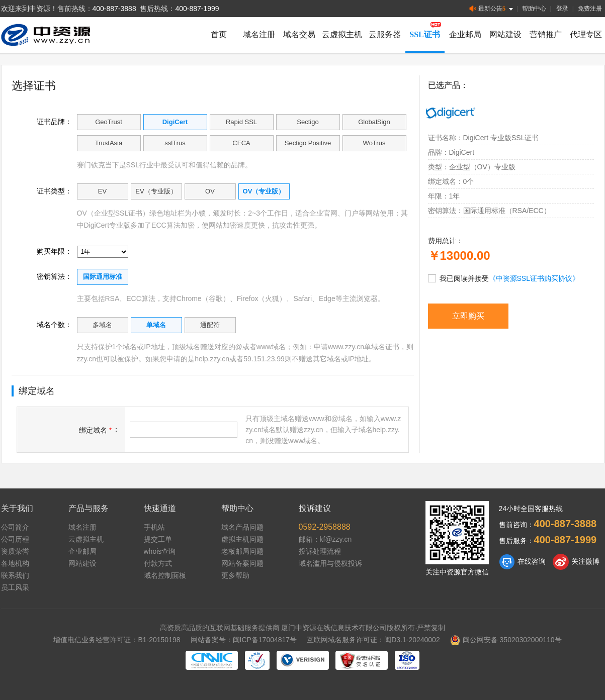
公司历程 (15, 539)
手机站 (154, 527)
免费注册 (590, 9)
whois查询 (160, 551)
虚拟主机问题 (242, 539)
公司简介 (15, 527)
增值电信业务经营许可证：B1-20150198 (117, 640)
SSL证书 (424, 34)
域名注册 (259, 34)
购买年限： (54, 251)
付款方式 (158, 563)
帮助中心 (534, 9)
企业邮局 (465, 34)
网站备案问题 (242, 563)
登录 (562, 9)
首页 (219, 34)
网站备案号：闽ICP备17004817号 (244, 640)
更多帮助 (235, 575)
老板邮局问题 (242, 551)
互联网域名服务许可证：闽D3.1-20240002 (373, 640)
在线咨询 (522, 562)
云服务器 (385, 34)
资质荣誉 (15, 551)
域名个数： (54, 325)
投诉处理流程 (320, 551)
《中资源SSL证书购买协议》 (534, 278)
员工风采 (15, 587)
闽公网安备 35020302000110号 (506, 640)
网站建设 (505, 34)
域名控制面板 (165, 575)
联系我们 (15, 575)
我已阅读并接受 (504, 278)
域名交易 (299, 34)
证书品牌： (54, 122)
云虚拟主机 (342, 34)
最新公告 (492, 9)
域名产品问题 (242, 527)
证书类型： (54, 191)
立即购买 (468, 316)
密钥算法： (54, 276)
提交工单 (158, 539)
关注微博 (576, 562)
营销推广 (546, 34)
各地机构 (15, 563)
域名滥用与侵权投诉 (330, 563)
